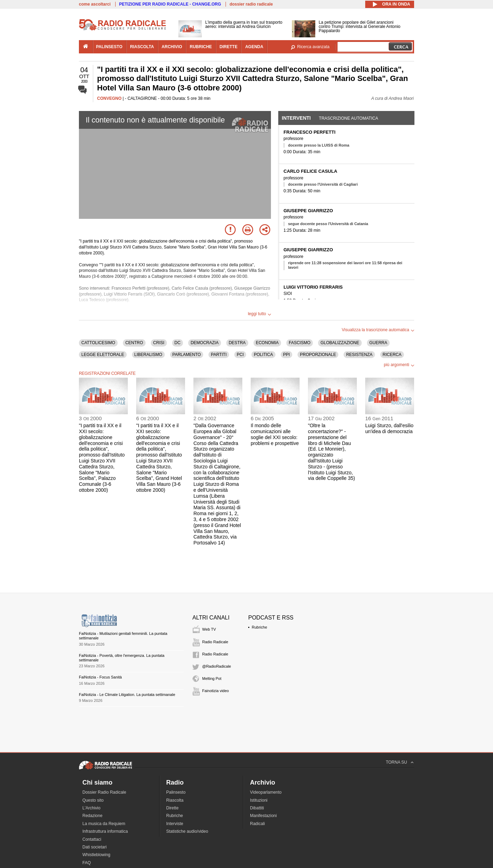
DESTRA (237, 343)
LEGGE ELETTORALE (103, 355)
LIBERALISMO (148, 355)
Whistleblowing (96, 855)
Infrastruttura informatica (105, 831)
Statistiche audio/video (187, 831)
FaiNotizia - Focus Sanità (100, 677)
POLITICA (263, 355)
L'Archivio (91, 808)
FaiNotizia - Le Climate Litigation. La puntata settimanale (127, 695)
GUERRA (378, 343)
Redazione (92, 816)
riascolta (142, 47)
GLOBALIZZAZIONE (340, 343)
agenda (254, 47)
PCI (240, 355)
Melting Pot (212, 678)
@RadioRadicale (217, 666)
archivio (172, 47)
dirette (229, 47)
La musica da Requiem (104, 824)
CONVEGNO (109, 98)
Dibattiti (257, 808)
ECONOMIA (267, 343)
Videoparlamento (266, 792)
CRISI (159, 343)
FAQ (87, 863)
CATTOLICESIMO (98, 343)
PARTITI (219, 355)
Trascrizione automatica (348, 118)
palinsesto (109, 47)
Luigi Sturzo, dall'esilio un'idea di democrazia (389, 428)
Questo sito (93, 800)
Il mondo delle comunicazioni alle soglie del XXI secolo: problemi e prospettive (275, 434)
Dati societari (94, 847)
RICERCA (392, 355)
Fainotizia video (215, 691)
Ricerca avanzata (313, 47)
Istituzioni (259, 800)
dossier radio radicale (251, 4)
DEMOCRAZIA (205, 343)
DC (178, 343)
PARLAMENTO (187, 355)
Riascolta (175, 800)
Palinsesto (176, 792)
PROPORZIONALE (318, 355)
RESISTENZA (359, 355)
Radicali (257, 824)
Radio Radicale (215, 642)
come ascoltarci (95, 4)
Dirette (172, 808)
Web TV (209, 629)
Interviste (175, 824)
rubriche (201, 47)
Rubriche (259, 627)
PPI (286, 355)
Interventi (296, 118)
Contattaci (92, 839)
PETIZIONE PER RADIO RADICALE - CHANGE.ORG (170, 4)
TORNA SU (396, 762)
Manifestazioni (263, 816)
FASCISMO (300, 343)
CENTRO (134, 343)
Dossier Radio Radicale (104, 792)
